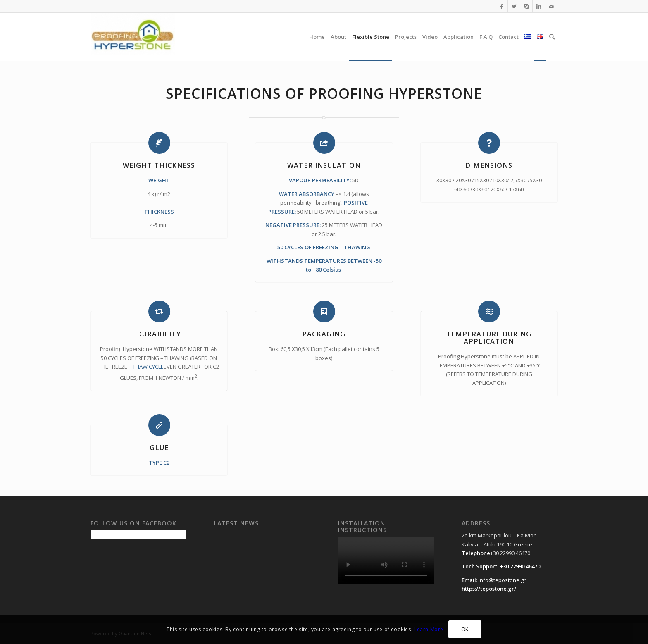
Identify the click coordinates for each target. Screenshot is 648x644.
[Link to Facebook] (501, 6)
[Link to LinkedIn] (539, 6)
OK (465, 629)
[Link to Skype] (526, 6)
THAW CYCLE (148, 367)
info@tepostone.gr (502, 580)
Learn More (429, 629)
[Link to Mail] (551, 6)
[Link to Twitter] (514, 6)
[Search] (552, 37)
